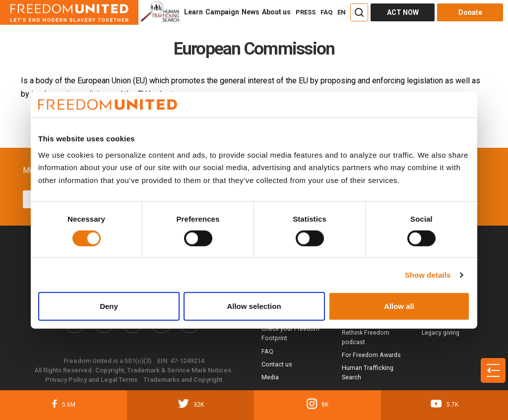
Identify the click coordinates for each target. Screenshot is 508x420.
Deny (109, 306)
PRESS (306, 12)
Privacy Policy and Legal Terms (91, 380)
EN (342, 12)
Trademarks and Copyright (183, 380)
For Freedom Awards (371, 355)
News (251, 12)
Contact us (277, 364)
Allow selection (254, 306)
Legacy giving (441, 332)
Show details (428, 274)
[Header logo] (69, 12)
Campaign (222, 12)
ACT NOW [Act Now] (403, 12)
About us (276, 12)
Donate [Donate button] (470, 12)
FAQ (326, 12)
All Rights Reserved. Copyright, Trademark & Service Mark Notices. (134, 370)
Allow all (399, 306)
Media (270, 377)
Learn (193, 12)
